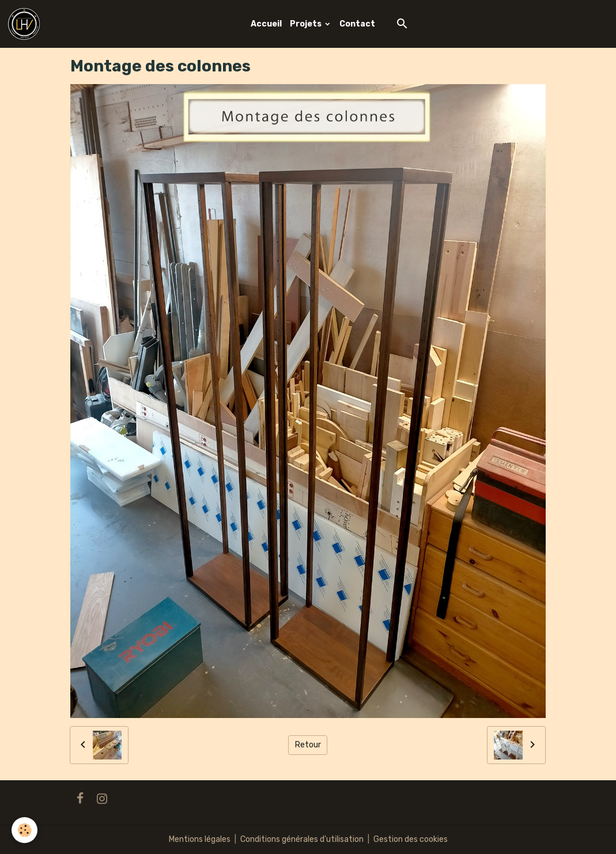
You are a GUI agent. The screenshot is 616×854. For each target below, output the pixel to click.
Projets (307, 24)
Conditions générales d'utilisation (302, 839)
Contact (357, 24)
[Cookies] (24, 830)
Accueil (266, 24)
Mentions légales (200, 839)
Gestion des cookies (411, 839)
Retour (308, 745)
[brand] (26, 24)
